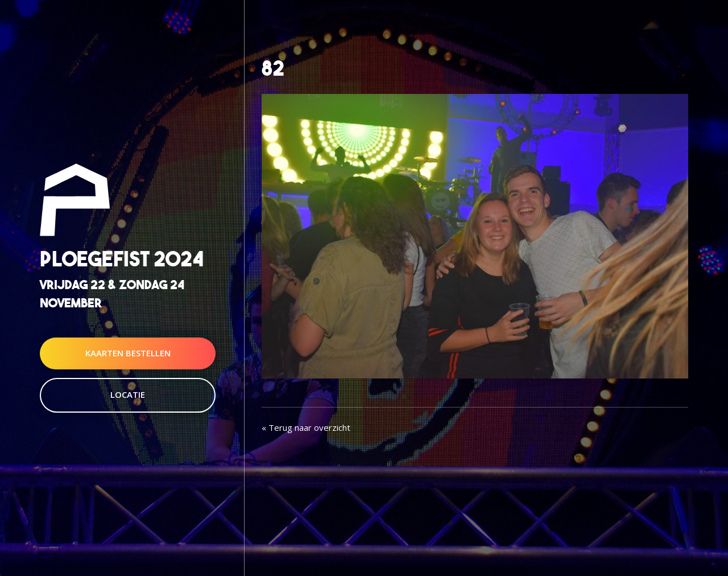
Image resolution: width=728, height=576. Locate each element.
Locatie (128, 394)
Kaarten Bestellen (128, 353)
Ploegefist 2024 (122, 259)
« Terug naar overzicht (306, 427)
